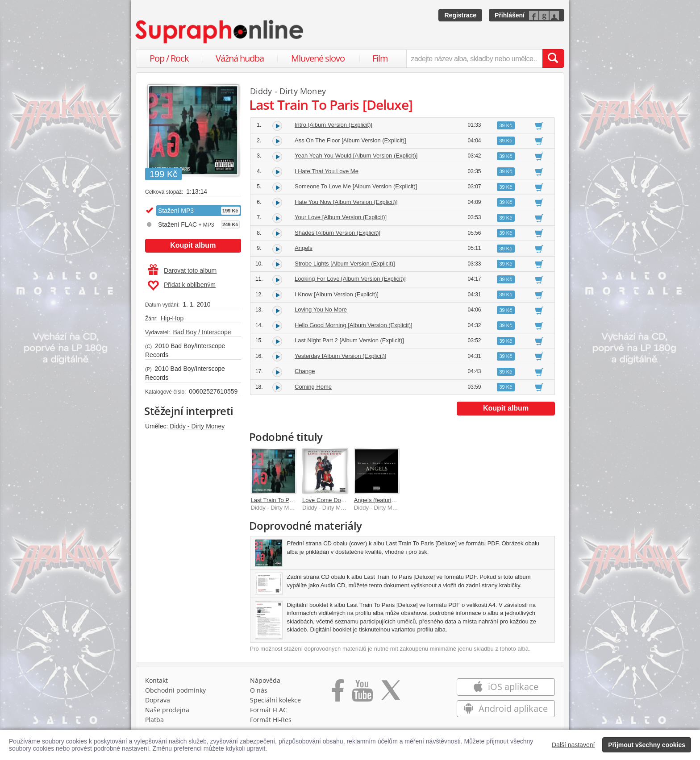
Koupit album (193, 245)
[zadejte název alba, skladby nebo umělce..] (474, 58)
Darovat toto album (182, 270)
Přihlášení (510, 15)
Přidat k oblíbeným (181, 286)
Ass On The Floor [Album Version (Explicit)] (350, 140)
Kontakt (156, 680)
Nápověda (265, 680)
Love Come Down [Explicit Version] (347, 500)
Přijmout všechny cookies (647, 745)
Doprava (158, 700)
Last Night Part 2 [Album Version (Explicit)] (349, 340)
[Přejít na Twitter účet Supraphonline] (391, 694)
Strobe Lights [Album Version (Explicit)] (345, 264)
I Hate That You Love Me (327, 171)
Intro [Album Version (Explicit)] (333, 125)
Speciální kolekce (275, 700)
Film (380, 58)
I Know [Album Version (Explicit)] (337, 294)
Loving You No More (321, 309)
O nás (259, 690)
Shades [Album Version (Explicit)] (337, 233)
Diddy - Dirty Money (197, 426)
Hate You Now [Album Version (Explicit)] (346, 202)
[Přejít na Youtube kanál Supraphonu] (362, 694)
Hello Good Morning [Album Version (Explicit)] (354, 325)
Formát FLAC (269, 710)
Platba (154, 720)
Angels (304, 248)
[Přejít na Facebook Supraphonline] (338, 694)
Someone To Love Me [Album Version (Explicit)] (356, 186)
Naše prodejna (167, 710)
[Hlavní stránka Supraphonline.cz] (220, 32)
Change (305, 371)
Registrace (460, 15)
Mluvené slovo (318, 58)
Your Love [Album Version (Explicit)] (341, 217)
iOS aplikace (506, 687)
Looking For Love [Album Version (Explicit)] (350, 279)
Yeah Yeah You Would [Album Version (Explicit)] (356, 156)
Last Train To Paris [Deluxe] (286, 500)
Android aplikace (506, 708)
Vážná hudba (240, 58)
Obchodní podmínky (175, 690)
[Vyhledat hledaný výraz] (553, 58)
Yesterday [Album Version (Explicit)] (340, 356)
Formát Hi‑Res (271, 720)
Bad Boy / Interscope (202, 332)
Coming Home (313, 387)
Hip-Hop (172, 318)
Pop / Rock (169, 58)
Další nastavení (573, 745)
